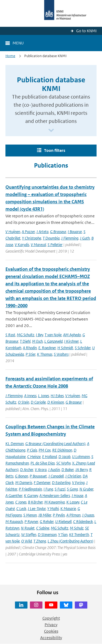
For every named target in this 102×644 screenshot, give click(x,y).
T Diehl (25, 341)
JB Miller (45, 515)
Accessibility (51, 638)
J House (77, 496)
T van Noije (53, 335)
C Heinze (34, 457)
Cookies (51, 631)
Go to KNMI (86, 31)
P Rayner (31, 522)
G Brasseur (58, 232)
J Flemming (70, 238)
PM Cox (45, 450)
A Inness (30, 396)
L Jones (44, 396)
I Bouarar (75, 232)
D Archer (27, 470)
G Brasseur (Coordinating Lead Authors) (55, 444)
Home (10, 56)
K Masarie (68, 509)
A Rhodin (30, 348)
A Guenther (14, 496)
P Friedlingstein (30, 489)
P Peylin (59, 515)
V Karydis (22, 245)
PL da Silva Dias (43, 463)
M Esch (37, 341)
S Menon (30, 515)
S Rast (10, 335)
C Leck (21, 509)
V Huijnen (13, 232)
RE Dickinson (62, 450)
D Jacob (64, 457)
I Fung (48, 489)
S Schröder (83, 348)
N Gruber (86, 489)
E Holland (50, 457)
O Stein (24, 402)
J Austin (54, 470)
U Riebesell (63, 522)
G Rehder (47, 522)
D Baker (68, 470)
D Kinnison (56, 402)
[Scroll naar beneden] (51, 131)
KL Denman (15, 444)
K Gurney (31, 496)
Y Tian (63, 535)
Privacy (51, 625)
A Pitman (73, 515)
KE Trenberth (79, 535)
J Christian (73, 476)
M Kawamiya (55, 502)
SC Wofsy (63, 463)
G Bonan (21, 476)
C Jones (21, 502)
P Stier (30, 354)
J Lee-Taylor (37, 509)
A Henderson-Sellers (55, 496)
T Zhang (40, 541)
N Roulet (28, 528)
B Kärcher (35, 502)
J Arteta (42, 232)
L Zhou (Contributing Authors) (70, 541)
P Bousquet (38, 476)
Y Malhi (53, 509)
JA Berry (81, 470)
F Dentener (42, 483)
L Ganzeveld (53, 341)
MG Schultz (26, 335)
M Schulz (77, 528)
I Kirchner (71, 341)
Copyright (51, 618)
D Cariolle (38, 402)
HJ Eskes (57, 396)
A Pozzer (28, 232)
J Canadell (56, 476)
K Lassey (73, 502)
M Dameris (24, 483)
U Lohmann (81, 457)
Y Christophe (32, 238)
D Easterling (61, 483)
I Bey (39, 335)
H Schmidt (65, 348)
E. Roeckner (47, 348)
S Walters (61, 354)
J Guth (85, 238)
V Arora (41, 470)
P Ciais (32, 450)
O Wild (27, 541)
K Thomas (45, 354)
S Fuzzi (60, 489)
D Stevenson (47, 535)
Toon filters (55, 150)
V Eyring (78, 483)
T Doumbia (51, 238)
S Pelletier (55, 245)
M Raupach (14, 522)
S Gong (72, 489)
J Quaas (88, 515)
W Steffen (29, 535)
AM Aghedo (72, 335)
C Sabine (43, 528)
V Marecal (38, 245)
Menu (18, 43)
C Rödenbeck (83, 522)
